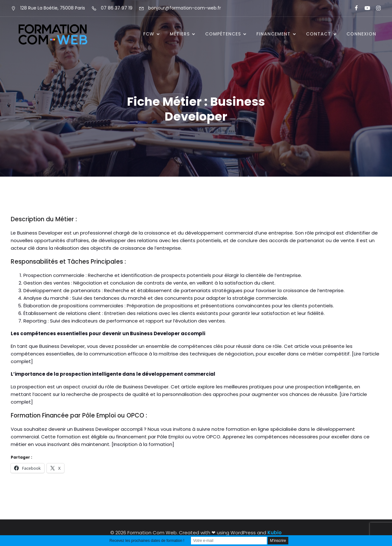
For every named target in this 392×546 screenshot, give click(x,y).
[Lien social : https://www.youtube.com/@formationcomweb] (365, 8)
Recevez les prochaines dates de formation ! (147, 541)
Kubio (275, 533)
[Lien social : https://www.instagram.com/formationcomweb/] (376, 8)
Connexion (361, 34)
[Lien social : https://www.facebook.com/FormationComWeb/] (354, 8)
